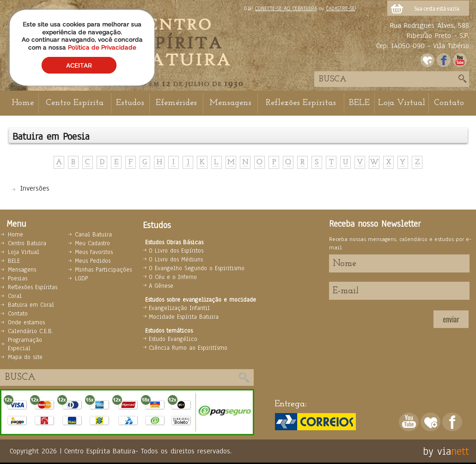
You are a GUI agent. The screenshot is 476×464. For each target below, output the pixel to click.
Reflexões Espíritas (301, 103)
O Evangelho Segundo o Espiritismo (197, 268)
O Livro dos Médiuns (176, 260)
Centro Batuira (27, 243)
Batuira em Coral (31, 305)
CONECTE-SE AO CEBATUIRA (286, 8)
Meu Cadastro (92, 243)
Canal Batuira (93, 235)
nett (460, 451)
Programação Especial (25, 344)
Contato (449, 103)
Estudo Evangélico (173, 339)
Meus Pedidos (93, 261)
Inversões (35, 188)
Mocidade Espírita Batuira (184, 317)
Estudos (130, 103)
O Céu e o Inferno (173, 277)
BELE (359, 103)
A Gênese (161, 286)
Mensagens (230, 103)
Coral (15, 296)
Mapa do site (25, 357)
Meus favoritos (94, 252)
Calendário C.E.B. (31, 331)
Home (23, 103)
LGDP (81, 278)
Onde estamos (26, 322)
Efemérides (176, 103)
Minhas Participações (103, 270)
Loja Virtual (402, 103)
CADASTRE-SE (340, 8)
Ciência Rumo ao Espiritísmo (188, 348)
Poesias (18, 278)
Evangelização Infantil (179, 308)
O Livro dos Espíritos (176, 251)
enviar (451, 319)
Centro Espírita (75, 103)
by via (437, 451)
